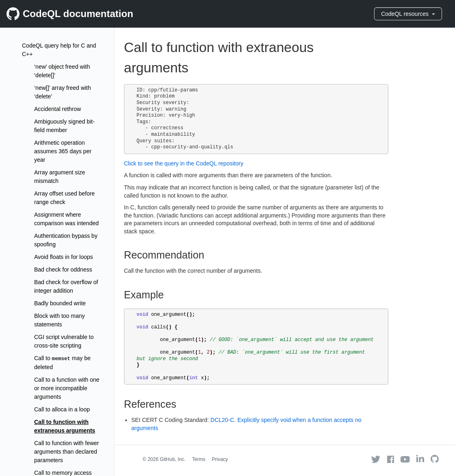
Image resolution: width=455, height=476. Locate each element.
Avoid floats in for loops (64, 257)
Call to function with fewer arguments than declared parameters (67, 452)
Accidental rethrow (58, 109)
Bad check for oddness (63, 270)
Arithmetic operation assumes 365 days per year (63, 151)
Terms (199, 459)
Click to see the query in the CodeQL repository (184, 163)
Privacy (220, 459)
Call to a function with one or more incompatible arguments (67, 388)
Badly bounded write (60, 303)
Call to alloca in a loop (62, 409)
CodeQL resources (408, 14)
